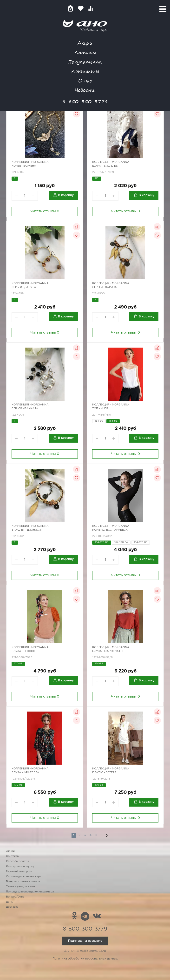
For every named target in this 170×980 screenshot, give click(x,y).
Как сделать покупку (20, 866)
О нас (85, 80)
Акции (85, 43)
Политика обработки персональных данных (85, 959)
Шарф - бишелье (105, 166)
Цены (10, 902)
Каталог (85, 52)
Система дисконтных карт (24, 877)
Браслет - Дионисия (27, 530)
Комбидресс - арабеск (110, 530)
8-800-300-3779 (85, 101)
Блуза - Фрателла (25, 773)
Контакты (85, 71)
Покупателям (85, 62)
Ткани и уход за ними (20, 887)
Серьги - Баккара (25, 409)
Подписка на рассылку (85, 941)
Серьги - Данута (24, 287)
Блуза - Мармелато (107, 651)
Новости (85, 90)
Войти (100, 8)
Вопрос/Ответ (16, 897)
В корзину (66, 195)
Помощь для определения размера (30, 892)
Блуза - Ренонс (23, 651)
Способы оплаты (17, 861)
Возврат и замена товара (23, 882)
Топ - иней (100, 409)
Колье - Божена (24, 166)
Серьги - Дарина (105, 287)
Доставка (12, 907)
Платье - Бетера (104, 773)
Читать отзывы (45, 211)
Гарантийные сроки (19, 871)
